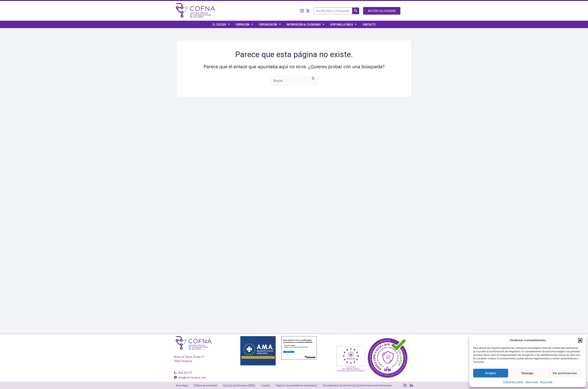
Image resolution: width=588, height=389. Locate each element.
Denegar (528, 373)
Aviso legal (182, 385)
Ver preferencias (565, 373)
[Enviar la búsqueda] (313, 78)
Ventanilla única (343, 24)
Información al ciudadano (305, 24)
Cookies (266, 385)
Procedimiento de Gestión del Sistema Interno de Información (357, 385)
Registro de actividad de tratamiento (297, 385)
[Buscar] (356, 11)
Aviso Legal (532, 382)
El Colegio (221, 24)
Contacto (369, 24)
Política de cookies (513, 382)
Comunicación (270, 24)
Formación (244, 24)
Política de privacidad (205, 385)
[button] (580, 340)
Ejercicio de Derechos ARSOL (239, 385)
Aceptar (491, 373)
